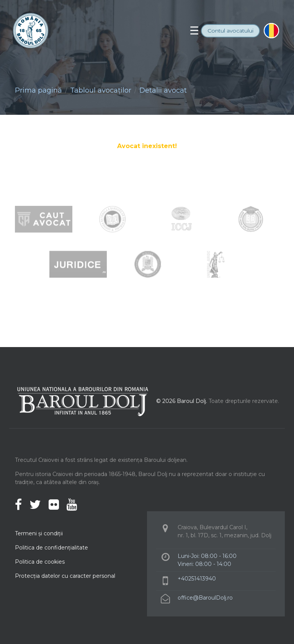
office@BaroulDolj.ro (205, 598)
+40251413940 (197, 579)
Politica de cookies (40, 562)
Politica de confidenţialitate (51, 548)
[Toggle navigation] (194, 31)
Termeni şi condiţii (39, 533)
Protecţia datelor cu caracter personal (65, 576)
